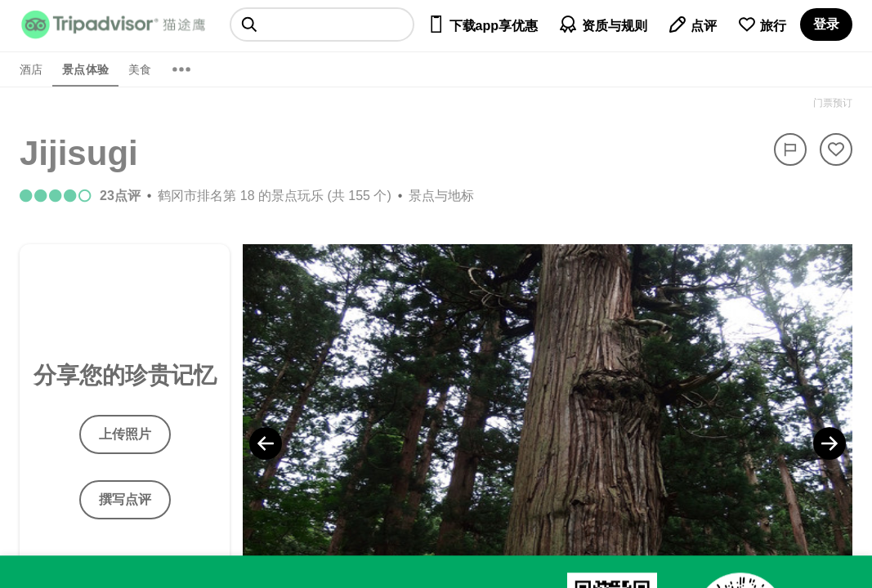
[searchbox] (322, 24)
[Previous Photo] (266, 443)
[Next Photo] (830, 443)
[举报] (790, 149)
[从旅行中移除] (836, 149)
